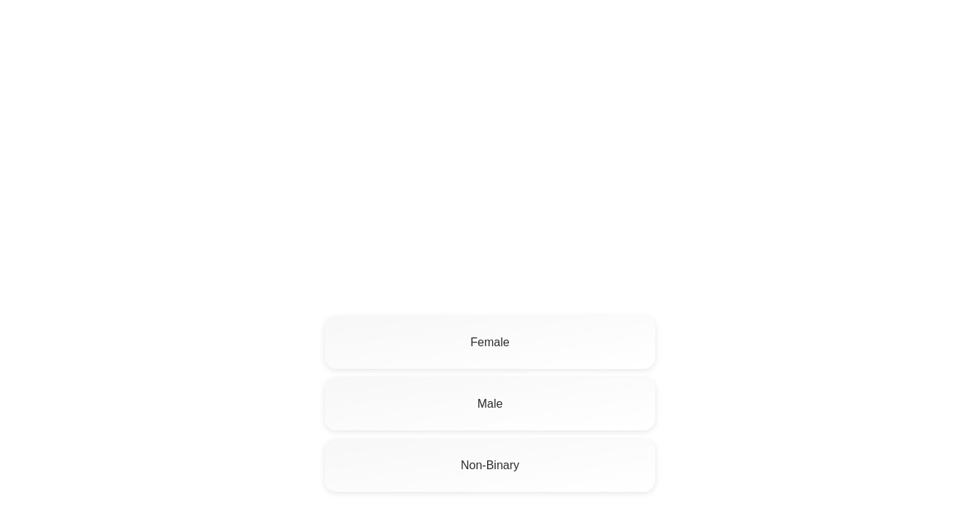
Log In (945, 33)
